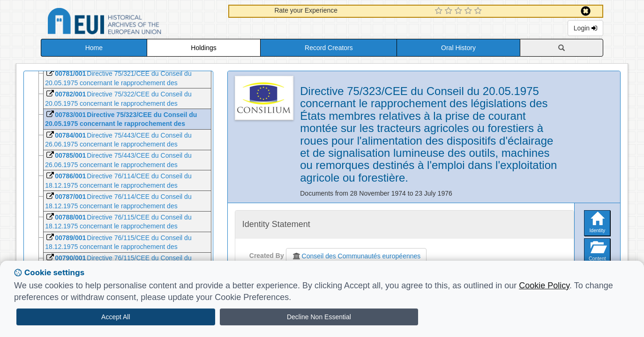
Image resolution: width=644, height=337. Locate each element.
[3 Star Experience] (460, 11)
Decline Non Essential (319, 317)
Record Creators (329, 48)
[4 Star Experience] (469, 11)
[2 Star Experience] (450, 11)
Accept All (116, 317)
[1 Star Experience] (440, 11)
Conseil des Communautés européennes (356, 256)
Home (94, 48)
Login (585, 28)
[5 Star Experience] (479, 11)
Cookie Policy (544, 286)
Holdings (203, 48)
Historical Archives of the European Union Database (131, 23)
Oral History (458, 48)
